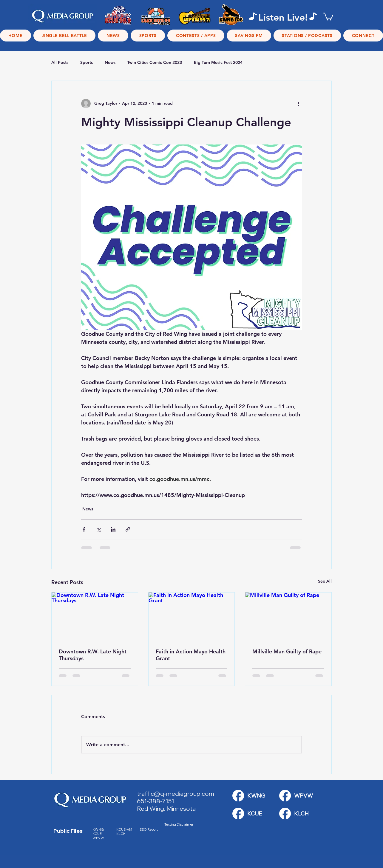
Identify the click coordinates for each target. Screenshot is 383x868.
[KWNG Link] (238, 796)
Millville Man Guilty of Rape (287, 651)
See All (325, 581)
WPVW (98, 838)
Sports (87, 62)
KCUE (97, 834)
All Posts (60, 62)
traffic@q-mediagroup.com (176, 794)
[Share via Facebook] (84, 529)
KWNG (99, 829)
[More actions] (298, 104)
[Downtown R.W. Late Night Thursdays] (95, 617)
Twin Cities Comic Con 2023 (155, 62)
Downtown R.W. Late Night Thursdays (93, 655)
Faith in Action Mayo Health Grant (191, 655)
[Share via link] (128, 529)
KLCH (121, 834)
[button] (328, 16)
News (110, 62)
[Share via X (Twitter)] (99, 529)
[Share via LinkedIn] (113, 529)
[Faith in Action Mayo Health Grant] (192, 617)
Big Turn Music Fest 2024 (218, 62)
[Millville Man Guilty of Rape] (288, 617)
